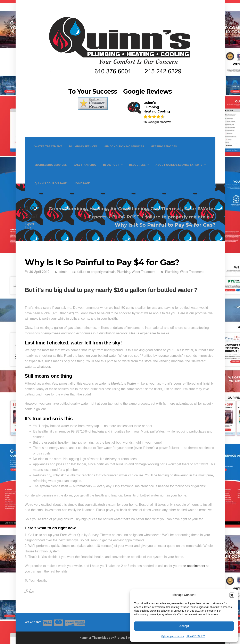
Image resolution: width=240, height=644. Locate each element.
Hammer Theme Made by (97, 638)
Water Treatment (144, 272)
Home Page (82, 183)
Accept (184, 626)
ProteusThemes (126, 638)
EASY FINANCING (85, 165)
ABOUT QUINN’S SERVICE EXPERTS (179, 165)
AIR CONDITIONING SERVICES (124, 146)
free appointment (193, 566)
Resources (137, 165)
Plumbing (124, 272)
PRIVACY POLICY (195, 636)
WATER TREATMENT (48, 146)
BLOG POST (111, 165)
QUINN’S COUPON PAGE (51, 183)
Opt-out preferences (173, 636)
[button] (232, 595)
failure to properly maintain (96, 272)
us (37, 535)
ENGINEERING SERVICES (51, 165)
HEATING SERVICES (164, 146)
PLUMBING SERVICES (83, 146)
